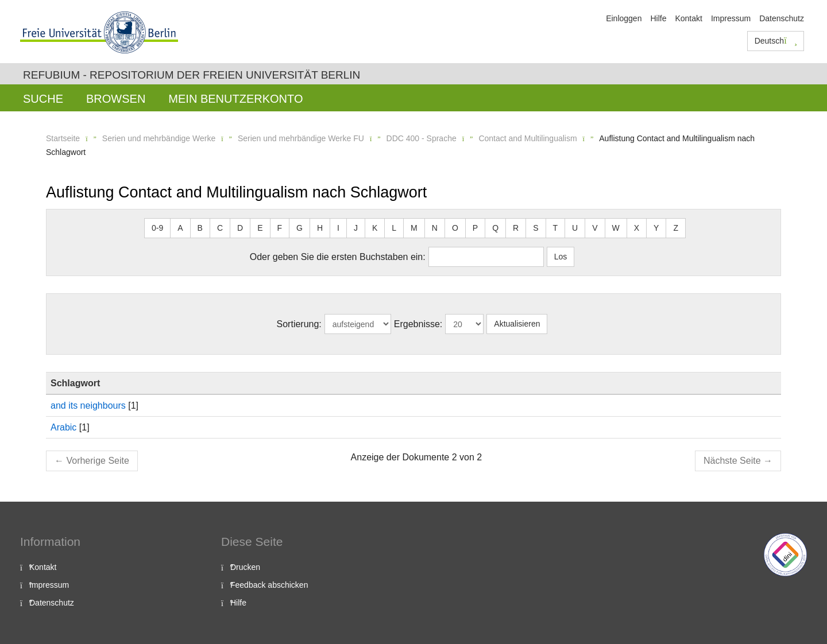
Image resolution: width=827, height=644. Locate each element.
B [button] (200, 228)
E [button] (260, 228)
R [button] (516, 228)
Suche (43, 99)
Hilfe (658, 18)
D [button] (240, 228)
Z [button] (676, 228)
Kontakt (688, 18)
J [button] (356, 228)
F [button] (280, 228)
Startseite (63, 138)
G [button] (300, 228)
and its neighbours (88, 406)
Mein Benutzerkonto (235, 99)
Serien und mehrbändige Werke (159, 138)
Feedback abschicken (269, 585)
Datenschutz (782, 18)
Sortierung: (299, 324)
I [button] (338, 228)
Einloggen (624, 18)
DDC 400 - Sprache (422, 138)
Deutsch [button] (776, 41)
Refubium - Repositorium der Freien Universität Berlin (192, 75)
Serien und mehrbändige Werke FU (301, 138)
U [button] (575, 228)
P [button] (475, 228)
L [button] (394, 228)
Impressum (731, 18)
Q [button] (495, 228)
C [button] (220, 228)
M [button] (414, 228)
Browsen (116, 99)
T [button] (556, 228)
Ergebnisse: (418, 324)
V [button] (595, 228)
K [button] (375, 228)
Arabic (63, 427)
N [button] (435, 228)
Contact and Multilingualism (527, 138)
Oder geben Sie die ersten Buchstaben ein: (338, 257)
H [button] (320, 228)
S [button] (536, 228)
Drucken (245, 567)
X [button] (637, 228)
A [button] (180, 228)
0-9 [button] (157, 228)
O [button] (455, 228)
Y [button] (656, 228)
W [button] (616, 228)
